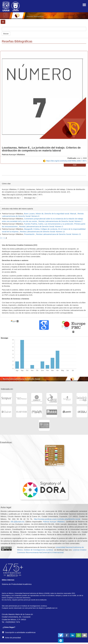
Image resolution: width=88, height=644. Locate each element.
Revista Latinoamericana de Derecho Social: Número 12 (42, 232)
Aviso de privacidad (11, 638)
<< (1, 238)
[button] (61, 635)
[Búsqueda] (44, 29)
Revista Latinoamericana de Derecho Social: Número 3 (41, 226)
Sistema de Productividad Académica (17, 584)
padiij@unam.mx (52, 608)
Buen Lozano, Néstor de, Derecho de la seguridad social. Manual (50, 214)
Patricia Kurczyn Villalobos (54, 522)
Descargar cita (30, 198)
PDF (75, 165)
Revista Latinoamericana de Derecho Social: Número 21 (59, 234)
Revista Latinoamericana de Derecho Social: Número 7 (60, 221)
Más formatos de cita (12, 198)
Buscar (6, 34)
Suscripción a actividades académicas (19, 632)
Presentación (30, 234)
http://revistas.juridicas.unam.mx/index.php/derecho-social (57, 519)
